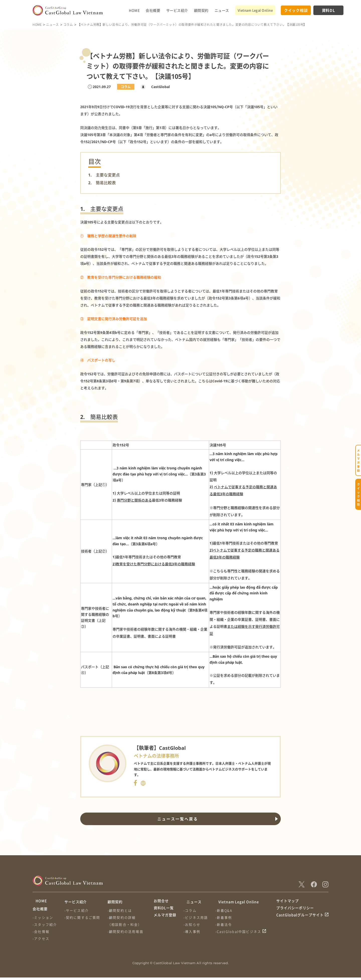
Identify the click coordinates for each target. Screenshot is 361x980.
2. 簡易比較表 (102, 183)
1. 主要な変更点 (104, 175)
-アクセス (41, 941)
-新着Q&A (226, 910)
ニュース (222, 10)
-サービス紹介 (78, 910)
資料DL (329, 10)
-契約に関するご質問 (83, 917)
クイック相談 (296, 10)
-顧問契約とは (122, 910)
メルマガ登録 (165, 921)
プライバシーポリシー (295, 911)
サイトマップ (288, 902)
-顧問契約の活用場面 (127, 931)
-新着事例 (226, 917)
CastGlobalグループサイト (300, 921)
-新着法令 (226, 924)
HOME (134, 10)
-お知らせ (193, 924)
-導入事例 (193, 931)
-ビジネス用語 (197, 917)
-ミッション (43, 920)
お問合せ (161, 902)
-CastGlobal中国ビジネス (240, 931)
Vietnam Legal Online (255, 10)
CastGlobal (157, 87)
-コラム (191, 910)
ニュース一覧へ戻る (176, 819)
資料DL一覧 (164, 911)
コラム (68, 24)
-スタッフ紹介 (45, 927)
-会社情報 (41, 934)
